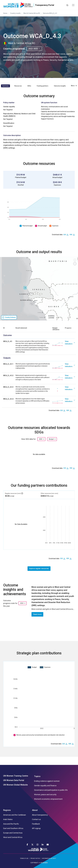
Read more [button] (37, 614)
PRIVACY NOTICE (35, 858)
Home (5, 13)
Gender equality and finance (45, 786)
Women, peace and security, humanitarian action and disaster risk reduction (40, 735)
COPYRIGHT (34, 863)
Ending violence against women (47, 781)
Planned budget (28, 226)
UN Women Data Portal (14, 780)
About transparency (40, 815)
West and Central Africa (13, 837)
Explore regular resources (39, 569)
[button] (25, 288)
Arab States (8, 819)
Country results (15, 13)
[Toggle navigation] (73, 5)
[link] (70, 347)
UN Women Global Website (15, 785)
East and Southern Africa (13, 828)
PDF (71, 235)
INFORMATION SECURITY (49, 858)
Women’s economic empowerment (48, 799)
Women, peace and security (45, 795)
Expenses (55, 226)
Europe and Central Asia (13, 833)
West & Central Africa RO (32, 13)
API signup (36, 828)
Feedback (36, 824)
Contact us (36, 819)
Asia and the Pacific (11, 824)
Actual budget (42, 226)
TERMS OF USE (24, 858)
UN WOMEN (44, 863)
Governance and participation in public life (51, 790)
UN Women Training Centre (16, 776)
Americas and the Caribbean (15, 815)
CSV (65, 235)
